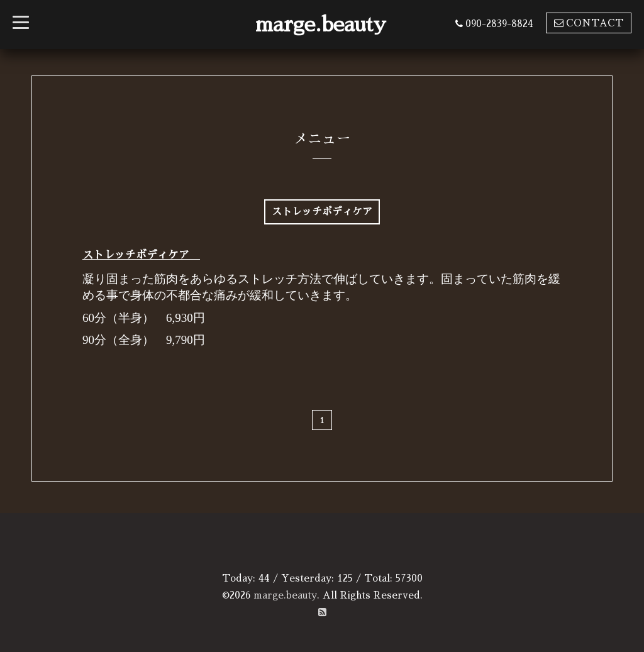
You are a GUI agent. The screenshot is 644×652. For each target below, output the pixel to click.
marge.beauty (321, 25)
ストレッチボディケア (141, 255)
